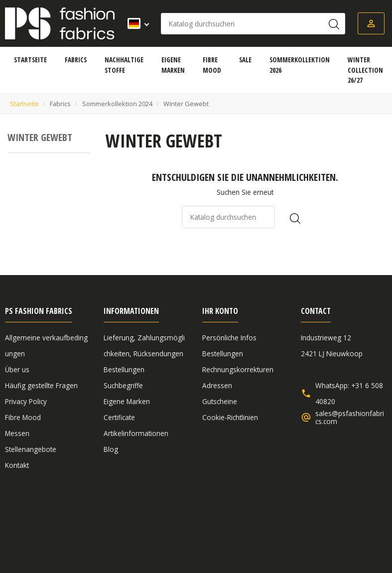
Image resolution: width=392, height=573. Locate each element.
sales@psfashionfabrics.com (350, 418)
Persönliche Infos (229, 338)
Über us (17, 369)
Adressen (217, 385)
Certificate (119, 417)
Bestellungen (124, 369)
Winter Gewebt (40, 137)
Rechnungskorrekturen (238, 369)
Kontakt (17, 465)
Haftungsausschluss (156, 518)
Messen (17, 433)
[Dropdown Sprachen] (135, 23)
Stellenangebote (31, 449)
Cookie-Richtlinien (230, 417)
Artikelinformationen (136, 433)
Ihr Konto (220, 311)
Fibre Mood (23, 417)
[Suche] (253, 24)
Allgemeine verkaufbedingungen (56, 518)
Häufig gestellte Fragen (41, 385)
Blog (111, 449)
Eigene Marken (127, 401)
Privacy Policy (26, 401)
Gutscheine (220, 401)
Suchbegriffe (123, 385)
